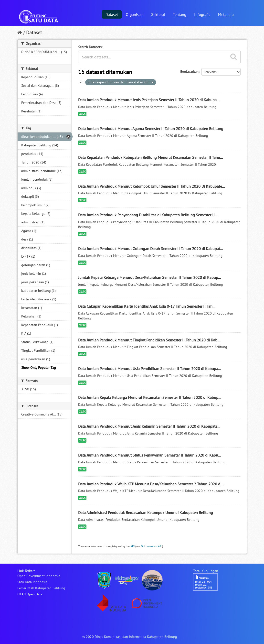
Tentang (180, 14)
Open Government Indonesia (39, 576)
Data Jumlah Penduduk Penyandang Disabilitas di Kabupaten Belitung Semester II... (148, 215)
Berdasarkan (189, 72)
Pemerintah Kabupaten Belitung (41, 588)
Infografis (202, 14)
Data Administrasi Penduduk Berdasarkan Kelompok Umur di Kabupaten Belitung (146, 513)
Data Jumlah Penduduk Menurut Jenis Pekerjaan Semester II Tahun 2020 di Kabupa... (149, 100)
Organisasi (135, 14)
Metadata (226, 14)
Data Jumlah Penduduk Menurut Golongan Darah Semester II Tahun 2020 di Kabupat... (150, 249)
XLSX (82, 114)
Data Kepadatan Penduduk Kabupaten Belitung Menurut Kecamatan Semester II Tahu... (150, 157)
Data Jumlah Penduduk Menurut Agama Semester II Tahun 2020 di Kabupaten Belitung (151, 129)
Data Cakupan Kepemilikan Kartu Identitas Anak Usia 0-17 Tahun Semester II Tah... (147, 306)
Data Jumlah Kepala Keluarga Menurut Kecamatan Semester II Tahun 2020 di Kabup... (150, 397)
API (132, 546)
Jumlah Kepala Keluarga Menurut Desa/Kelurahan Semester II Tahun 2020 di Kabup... (149, 277)
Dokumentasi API (152, 546)
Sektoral (158, 14)
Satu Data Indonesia (32, 582)
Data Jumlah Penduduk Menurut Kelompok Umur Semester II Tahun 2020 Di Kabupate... (151, 186)
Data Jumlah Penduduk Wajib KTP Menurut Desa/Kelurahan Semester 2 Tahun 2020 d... (151, 484)
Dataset (112, 14)
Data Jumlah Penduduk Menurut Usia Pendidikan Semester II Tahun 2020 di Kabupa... (149, 369)
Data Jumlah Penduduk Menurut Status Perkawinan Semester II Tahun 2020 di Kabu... (149, 455)
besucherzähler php (208, 599)
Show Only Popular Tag (39, 368)
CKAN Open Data (30, 594)
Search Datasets (90, 47)
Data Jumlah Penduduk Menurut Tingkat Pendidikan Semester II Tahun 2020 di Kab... (149, 340)
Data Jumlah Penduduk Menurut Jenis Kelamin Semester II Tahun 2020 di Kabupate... (149, 426)
